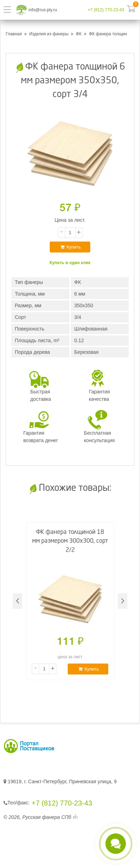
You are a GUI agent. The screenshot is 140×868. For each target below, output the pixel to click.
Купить (71, 247)
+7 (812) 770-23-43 (106, 10)
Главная (14, 34)
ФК (79, 34)
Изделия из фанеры (49, 34)
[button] (123, 601)
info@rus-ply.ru (43, 10)
